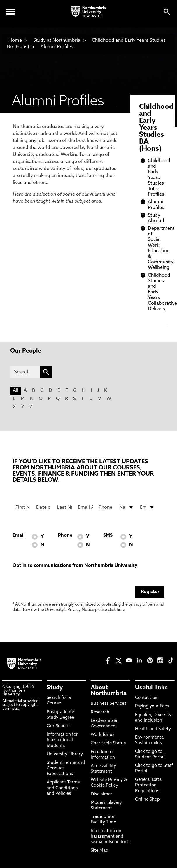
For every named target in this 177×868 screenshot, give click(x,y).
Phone (65, 536)
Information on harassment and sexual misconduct (110, 837)
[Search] (25, 372)
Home (15, 41)
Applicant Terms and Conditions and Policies (63, 788)
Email (19, 536)
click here (116, 610)
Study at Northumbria (57, 41)
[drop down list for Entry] (147, 507)
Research (100, 712)
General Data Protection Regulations (148, 785)
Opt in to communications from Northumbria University (75, 566)
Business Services (108, 704)
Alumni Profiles (57, 47)
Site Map (99, 851)
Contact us (146, 698)
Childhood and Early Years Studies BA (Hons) (156, 128)
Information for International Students (62, 740)
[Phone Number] (106, 507)
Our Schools (59, 726)
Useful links (151, 688)
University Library (65, 754)
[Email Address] (85, 507)
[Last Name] (64, 507)
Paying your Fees (152, 706)
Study (55, 688)
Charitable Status (108, 743)
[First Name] (23, 507)
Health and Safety (153, 729)
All (16, 391)
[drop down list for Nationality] (127, 507)
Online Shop (147, 800)
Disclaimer (101, 794)
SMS (108, 536)
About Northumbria (109, 691)
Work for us (102, 735)
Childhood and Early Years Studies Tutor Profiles (159, 178)
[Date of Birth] (44, 507)
